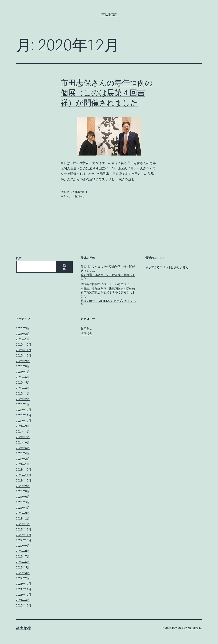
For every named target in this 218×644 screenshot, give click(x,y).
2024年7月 (23, 437)
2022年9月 (23, 546)
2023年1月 (23, 524)
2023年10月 (24, 480)
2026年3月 (23, 328)
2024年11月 (24, 415)
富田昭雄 (109, 14)
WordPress (194, 628)
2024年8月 (23, 431)
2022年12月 (24, 529)
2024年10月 (24, 421)
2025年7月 (23, 372)
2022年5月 (23, 567)
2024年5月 (23, 448)
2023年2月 (23, 518)
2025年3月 (23, 393)
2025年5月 (23, 383)
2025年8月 (23, 366)
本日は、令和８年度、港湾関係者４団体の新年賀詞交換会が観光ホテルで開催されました (108, 292)
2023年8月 (23, 491)
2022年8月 (23, 551)
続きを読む (127, 179)
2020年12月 (24, 605)
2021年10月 (24, 595)
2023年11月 (24, 475)
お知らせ (80, 196)
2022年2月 (23, 578)
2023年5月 (23, 502)
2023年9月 (23, 486)
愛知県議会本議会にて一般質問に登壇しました (108, 277)
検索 (19, 258)
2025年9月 (23, 361)
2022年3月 (23, 573)
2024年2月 (23, 459)
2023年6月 (23, 497)
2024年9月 (23, 426)
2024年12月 (24, 410)
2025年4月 (23, 388)
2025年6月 (23, 377)
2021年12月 (24, 584)
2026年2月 (23, 334)
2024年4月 (23, 453)
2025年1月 (23, 404)
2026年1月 (23, 339)
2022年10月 (24, 540)
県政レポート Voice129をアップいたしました (108, 303)
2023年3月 (23, 513)
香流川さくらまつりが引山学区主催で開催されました (108, 268)
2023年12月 (24, 469)
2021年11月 (24, 589)
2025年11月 (24, 350)
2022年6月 (23, 562)
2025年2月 (23, 399)
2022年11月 (24, 535)
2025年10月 (24, 355)
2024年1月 (23, 464)
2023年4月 (23, 508)
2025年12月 (24, 345)
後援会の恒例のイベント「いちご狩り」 (106, 284)
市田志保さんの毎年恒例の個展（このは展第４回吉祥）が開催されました (107, 93)
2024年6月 (23, 442)
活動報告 (86, 334)
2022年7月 (23, 556)
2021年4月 (23, 600)
